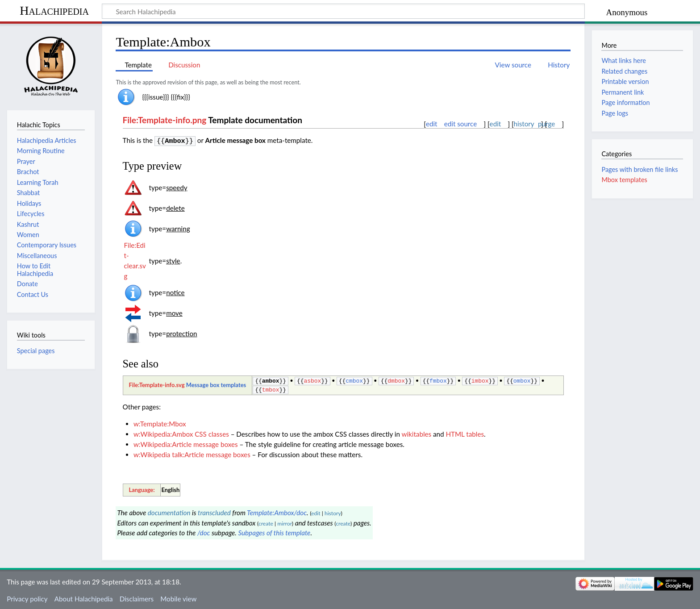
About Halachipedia (84, 597)
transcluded (214, 511)
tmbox (271, 388)
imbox (480, 380)
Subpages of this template (274, 531)
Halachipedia (54, 10)
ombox (522, 380)
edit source (461, 124)
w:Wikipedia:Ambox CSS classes (181, 432)
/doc (204, 531)
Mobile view (178, 597)
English (170, 488)
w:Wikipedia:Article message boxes (186, 442)
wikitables (416, 432)
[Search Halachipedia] (343, 11)
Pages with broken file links (640, 169)
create (266, 522)
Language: (142, 488)
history (524, 124)
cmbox (354, 380)
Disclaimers (137, 597)
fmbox (438, 380)
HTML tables (465, 432)
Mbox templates (624, 180)
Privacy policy (27, 597)
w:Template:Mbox (160, 422)
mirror (285, 522)
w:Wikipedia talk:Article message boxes (192, 453)
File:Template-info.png (165, 120)
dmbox (396, 380)
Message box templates (216, 384)
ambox (271, 380)
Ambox (175, 140)
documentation (169, 511)
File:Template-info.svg (156, 384)
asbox (313, 380)
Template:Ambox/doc (277, 511)
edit (432, 124)
